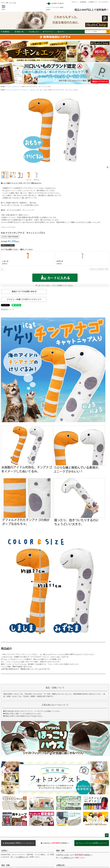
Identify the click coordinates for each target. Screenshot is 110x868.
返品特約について (7, 309)
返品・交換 (5, 865)
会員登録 (83, 2)
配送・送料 (60, 851)
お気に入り (34, 32)
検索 (108, 32)
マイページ (48, 32)
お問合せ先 (60, 865)
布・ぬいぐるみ (42, 90)
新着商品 (5, 32)
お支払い (5, 851)
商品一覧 (19, 32)
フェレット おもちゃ (29, 90)
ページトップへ (107, 835)
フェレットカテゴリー (13, 87)
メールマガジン (104, 2)
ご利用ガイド (93, 2)
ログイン (75, 2)
